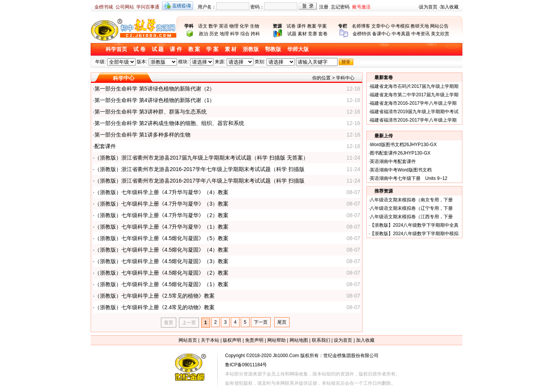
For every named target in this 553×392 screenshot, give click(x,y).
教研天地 (420, 26)
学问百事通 (148, 7)
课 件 (176, 49)
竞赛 (313, 34)
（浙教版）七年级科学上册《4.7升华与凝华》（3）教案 (161, 204)
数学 (213, 26)
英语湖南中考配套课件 (393, 161)
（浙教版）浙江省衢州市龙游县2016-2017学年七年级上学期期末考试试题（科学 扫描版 (200, 169)
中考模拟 (400, 26)
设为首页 (428, 7)
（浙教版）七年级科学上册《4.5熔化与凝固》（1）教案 (161, 284)
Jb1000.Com (286, 356)
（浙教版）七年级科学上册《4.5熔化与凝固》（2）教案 (161, 273)
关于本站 (210, 340)
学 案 (212, 49)
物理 (234, 26)
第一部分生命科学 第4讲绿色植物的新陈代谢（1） (155, 100)
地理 (224, 34)
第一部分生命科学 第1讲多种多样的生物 (142, 135)
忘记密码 (340, 7)
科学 (235, 34)
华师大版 (298, 49)
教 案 (194, 49)
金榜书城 (104, 7)
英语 (224, 26)
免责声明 (254, 340)
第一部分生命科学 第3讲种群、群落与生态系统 (151, 112)
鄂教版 (273, 49)
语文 (203, 26)
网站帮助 (276, 340)
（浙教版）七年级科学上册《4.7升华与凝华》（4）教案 (161, 192)
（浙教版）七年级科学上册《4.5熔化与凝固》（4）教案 (161, 250)
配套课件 (105, 146)
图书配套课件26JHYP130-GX (400, 153)
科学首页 (116, 49)
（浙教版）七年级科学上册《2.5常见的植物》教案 (155, 296)
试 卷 (139, 49)
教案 (312, 26)
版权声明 (232, 340)
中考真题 (401, 34)
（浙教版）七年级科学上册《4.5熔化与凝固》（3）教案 (161, 261)
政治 (204, 34)
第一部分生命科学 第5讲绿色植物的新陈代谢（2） (155, 89)
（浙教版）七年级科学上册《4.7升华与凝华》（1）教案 (161, 227)
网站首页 (188, 340)
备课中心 (381, 34)
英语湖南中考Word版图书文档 (401, 170)
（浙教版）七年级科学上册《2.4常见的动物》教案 (155, 307)
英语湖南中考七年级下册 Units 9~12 (409, 178)
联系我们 (321, 340)
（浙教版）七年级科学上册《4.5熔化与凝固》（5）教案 (161, 238)
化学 (244, 26)
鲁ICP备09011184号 (246, 365)
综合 (245, 34)
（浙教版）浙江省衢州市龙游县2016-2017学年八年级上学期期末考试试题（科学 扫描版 (200, 181)
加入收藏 (449, 7)
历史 (214, 34)
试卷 (291, 26)
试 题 (158, 49)
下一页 (261, 322)
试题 (292, 34)
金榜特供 (362, 34)
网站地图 (299, 340)
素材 (302, 34)
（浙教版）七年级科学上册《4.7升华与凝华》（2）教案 (161, 215)
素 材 (231, 49)
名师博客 (361, 26)
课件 (301, 26)
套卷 (323, 34)
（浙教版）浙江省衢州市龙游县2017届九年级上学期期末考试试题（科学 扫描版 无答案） (201, 158)
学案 (322, 26)
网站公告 (439, 26)
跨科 (255, 34)
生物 (255, 26)
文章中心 (381, 26)
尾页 (282, 322)
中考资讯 (421, 34)
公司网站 (125, 7)
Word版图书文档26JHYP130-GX (403, 145)
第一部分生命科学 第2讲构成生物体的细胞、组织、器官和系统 (169, 123)
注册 (324, 7)
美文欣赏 (440, 34)
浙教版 (251, 49)
